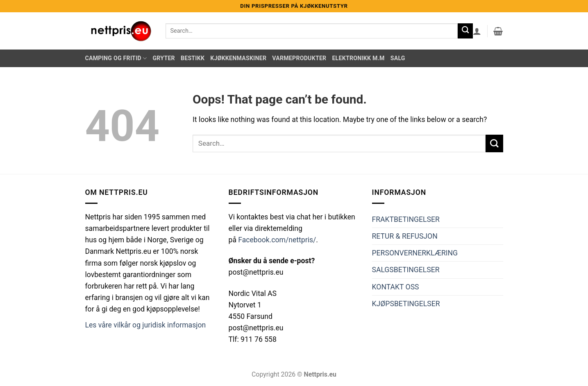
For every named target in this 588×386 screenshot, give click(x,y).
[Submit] (465, 31)
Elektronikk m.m (358, 58)
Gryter (163, 58)
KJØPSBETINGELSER (406, 304)
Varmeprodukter (299, 58)
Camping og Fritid (116, 58)
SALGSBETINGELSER (406, 270)
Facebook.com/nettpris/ (277, 240)
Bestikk (193, 58)
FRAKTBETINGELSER (406, 219)
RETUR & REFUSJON (405, 236)
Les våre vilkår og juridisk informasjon (146, 325)
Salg (398, 58)
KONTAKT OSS (396, 287)
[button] (477, 31)
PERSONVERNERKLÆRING (415, 253)
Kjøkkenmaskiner (238, 58)
